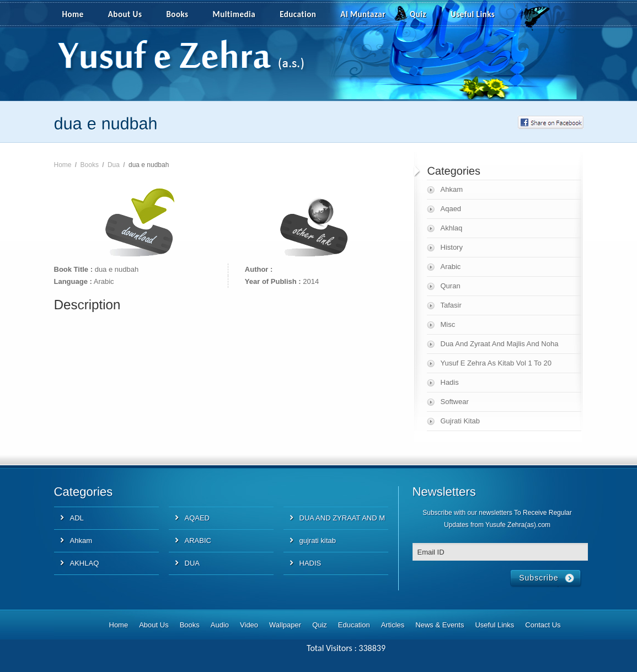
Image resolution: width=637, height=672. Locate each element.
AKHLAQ (85, 563)
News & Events (440, 625)
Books (177, 14)
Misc (448, 324)
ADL (77, 518)
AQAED (197, 518)
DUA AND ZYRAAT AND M (342, 518)
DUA (192, 563)
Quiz (418, 14)
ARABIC (198, 541)
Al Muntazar (363, 14)
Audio (220, 625)
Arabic (451, 267)
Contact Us (543, 625)
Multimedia (240, 15)
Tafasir (451, 305)
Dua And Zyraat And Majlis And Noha (500, 344)
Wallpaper (285, 625)
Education (298, 14)
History (452, 247)
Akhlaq (452, 228)
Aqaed (451, 209)
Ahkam (452, 189)
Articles (393, 625)
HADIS (311, 563)
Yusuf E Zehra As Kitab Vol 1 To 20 (496, 363)
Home (73, 14)
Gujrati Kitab (461, 421)
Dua (114, 165)
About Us (125, 14)
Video (249, 625)
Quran (451, 286)
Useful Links (473, 14)
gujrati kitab (318, 541)
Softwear (455, 402)
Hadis (450, 382)
